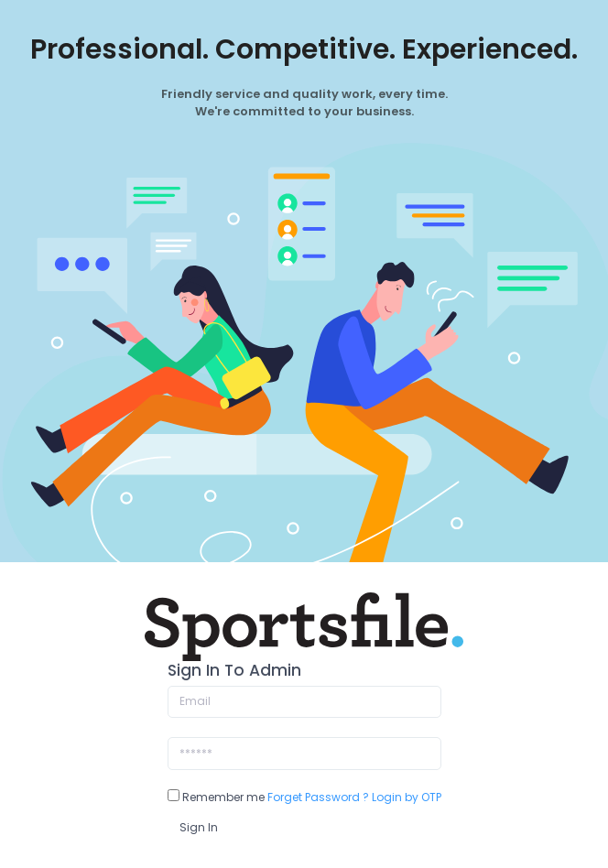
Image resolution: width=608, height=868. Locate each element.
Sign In (199, 827)
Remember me (216, 797)
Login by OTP (407, 797)
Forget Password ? (318, 797)
